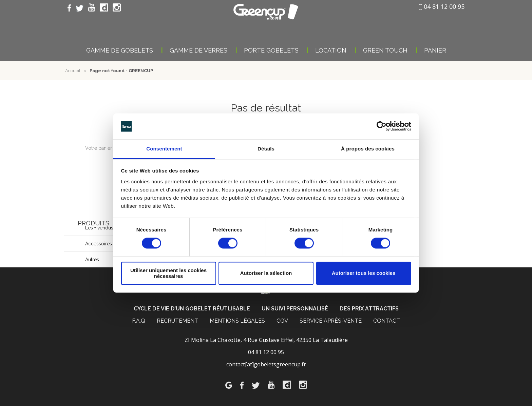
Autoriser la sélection (266, 273)
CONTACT (387, 321)
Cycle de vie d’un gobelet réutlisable (192, 309)
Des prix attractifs (369, 309)
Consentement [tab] (164, 149)
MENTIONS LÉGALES (237, 321)
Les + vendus (99, 228)
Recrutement (177, 321)
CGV (282, 321)
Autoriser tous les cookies (364, 273)
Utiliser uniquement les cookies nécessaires (168, 273)
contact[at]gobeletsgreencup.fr (266, 364)
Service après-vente (331, 321)
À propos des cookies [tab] (368, 149)
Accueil (73, 71)
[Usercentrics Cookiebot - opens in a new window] (382, 126)
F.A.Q (139, 321)
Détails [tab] (266, 149)
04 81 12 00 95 (442, 6)
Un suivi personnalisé (295, 309)
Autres (92, 260)
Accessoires (99, 244)
